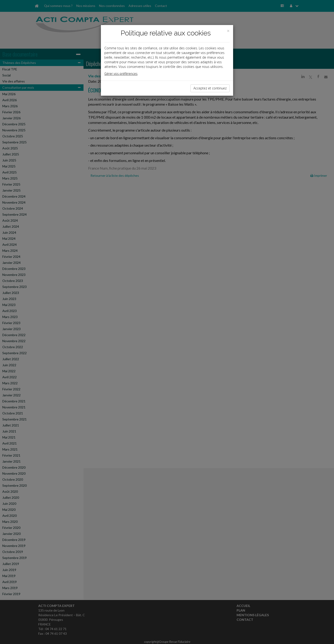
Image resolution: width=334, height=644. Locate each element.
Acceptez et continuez (210, 88)
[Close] (228, 31)
